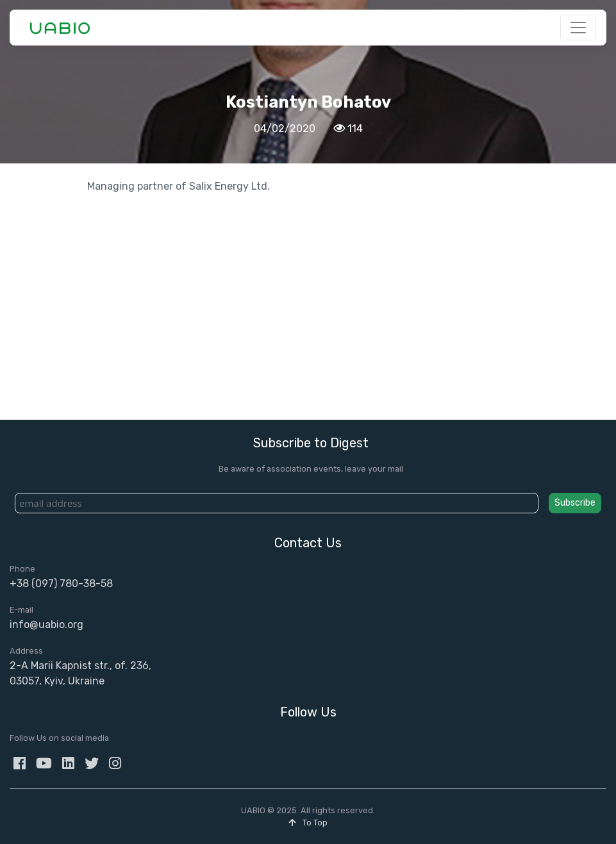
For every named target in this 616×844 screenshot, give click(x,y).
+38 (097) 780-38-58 (61, 583)
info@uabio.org (46, 625)
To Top (308, 823)
